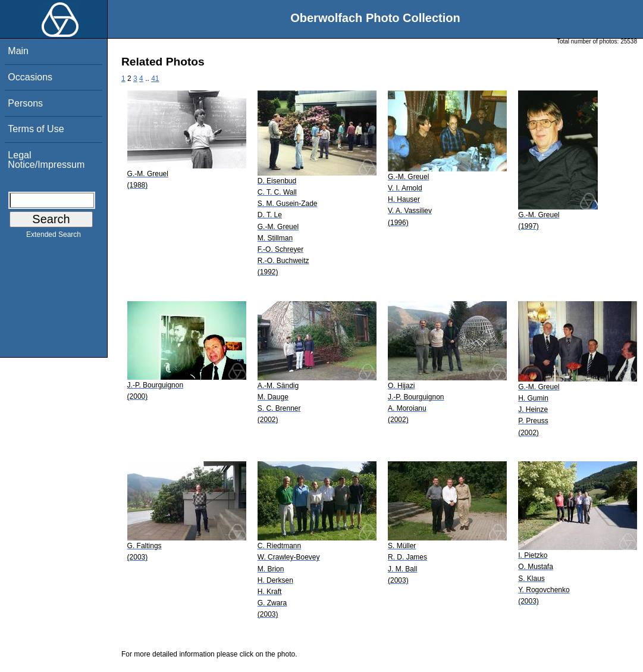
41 (155, 79)
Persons (25, 103)
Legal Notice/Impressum (46, 160)
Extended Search (54, 237)
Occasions (30, 77)
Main (18, 51)
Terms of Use (36, 129)
